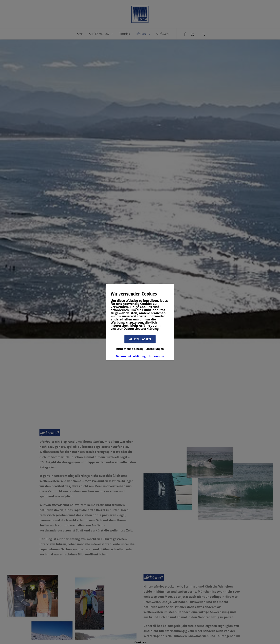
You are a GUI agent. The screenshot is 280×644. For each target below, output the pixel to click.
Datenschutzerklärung (131, 356)
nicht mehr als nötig (130, 349)
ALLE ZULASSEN (140, 339)
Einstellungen (155, 349)
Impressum (156, 356)
